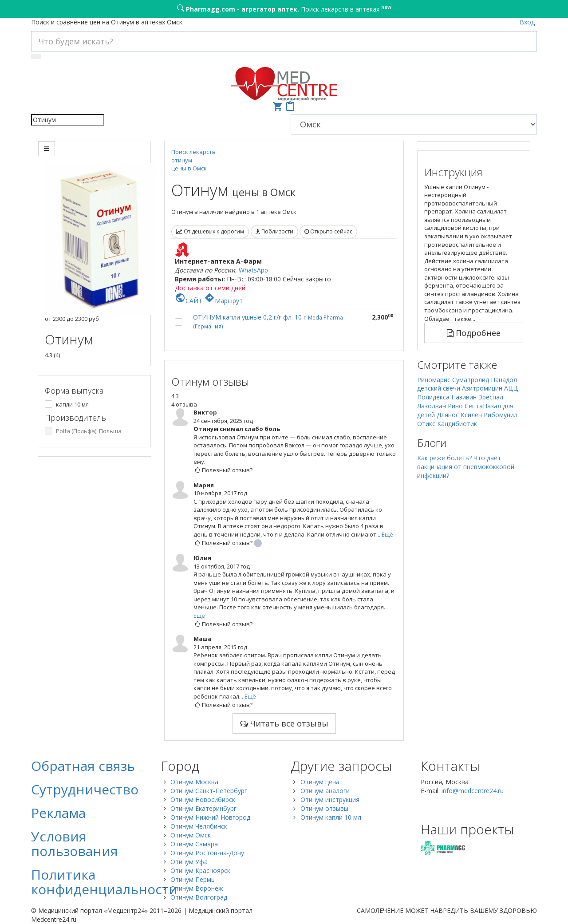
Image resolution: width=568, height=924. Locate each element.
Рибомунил (501, 415)
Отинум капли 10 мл (331, 817)
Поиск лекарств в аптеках (284, 8)
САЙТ (189, 301)
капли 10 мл (72, 404)
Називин (464, 397)
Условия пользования (75, 844)
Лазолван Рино (440, 406)
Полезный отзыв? (223, 470)
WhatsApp (253, 270)
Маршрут (223, 301)
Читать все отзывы (284, 723)
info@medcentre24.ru (473, 791)
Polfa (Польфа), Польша (89, 431)
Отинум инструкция (330, 800)
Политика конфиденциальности (104, 882)
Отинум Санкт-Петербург (209, 791)
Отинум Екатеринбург (203, 808)
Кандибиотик (457, 424)
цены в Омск (189, 168)
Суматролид (471, 380)
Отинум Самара (194, 844)
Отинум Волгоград (199, 897)
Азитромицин (482, 388)
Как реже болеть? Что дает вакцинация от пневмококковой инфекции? (466, 467)
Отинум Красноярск (200, 871)
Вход (527, 22)
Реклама (58, 813)
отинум (182, 160)
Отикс (426, 424)
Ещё (387, 534)
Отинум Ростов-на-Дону (207, 853)
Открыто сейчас (328, 231)
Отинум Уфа (189, 862)
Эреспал (491, 397)
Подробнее (474, 333)
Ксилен (471, 415)
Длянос (448, 415)
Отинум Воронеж (197, 888)
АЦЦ (511, 388)
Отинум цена (320, 782)
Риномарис (434, 380)
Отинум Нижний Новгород (210, 817)
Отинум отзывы (324, 808)
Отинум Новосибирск (203, 800)
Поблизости (274, 231)
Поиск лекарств (193, 152)
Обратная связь (83, 766)
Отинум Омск (191, 835)
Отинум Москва (194, 782)
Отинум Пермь (193, 879)
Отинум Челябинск (199, 826)
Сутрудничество (85, 789)
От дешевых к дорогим (210, 231)
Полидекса (433, 397)
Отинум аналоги (325, 791)
